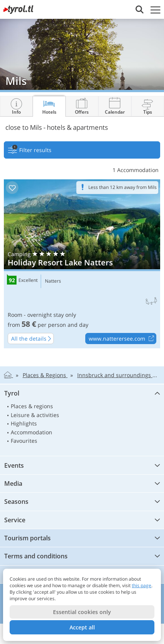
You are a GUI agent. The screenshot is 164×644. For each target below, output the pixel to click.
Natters (53, 281)
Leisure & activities (35, 415)
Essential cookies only (82, 612)
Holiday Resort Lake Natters (82, 264)
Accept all (82, 627)
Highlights (24, 423)
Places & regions (32, 406)
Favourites (24, 441)
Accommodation (31, 432)
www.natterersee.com (122, 339)
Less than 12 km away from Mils (123, 187)
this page (142, 585)
